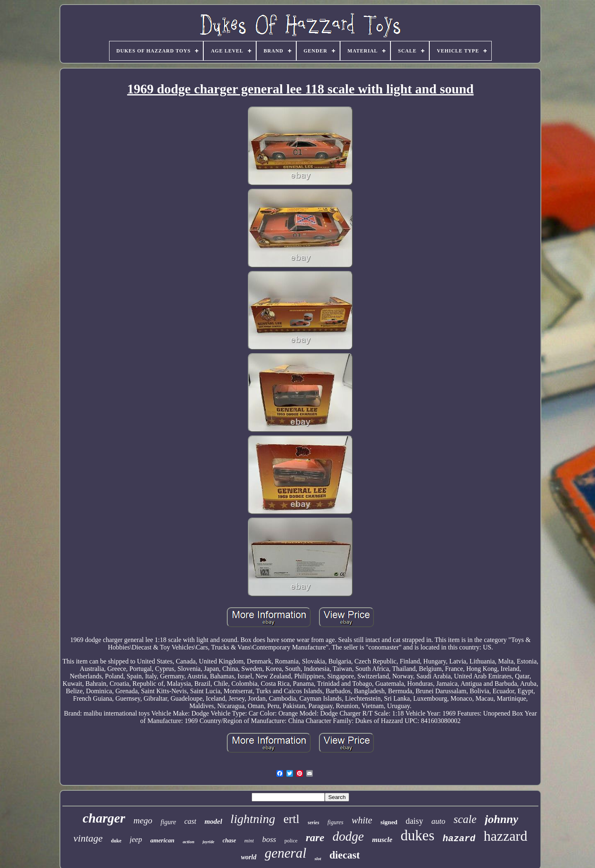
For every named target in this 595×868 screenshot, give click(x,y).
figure (168, 822)
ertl (292, 819)
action (188, 842)
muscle (382, 840)
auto (438, 821)
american (162, 840)
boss (269, 839)
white (362, 820)
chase (230, 841)
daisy (414, 821)
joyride (208, 842)
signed (389, 822)
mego (143, 820)
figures (336, 822)
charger (104, 818)
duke (116, 841)
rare (315, 838)
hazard (459, 839)
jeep (136, 839)
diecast (345, 855)
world (249, 857)
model (213, 822)
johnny (501, 819)
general (286, 853)
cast (190, 821)
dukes (418, 836)
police (291, 841)
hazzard (505, 836)
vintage (88, 838)
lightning (253, 819)
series (314, 823)
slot (318, 858)
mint (249, 841)
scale (465, 819)
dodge (348, 836)
